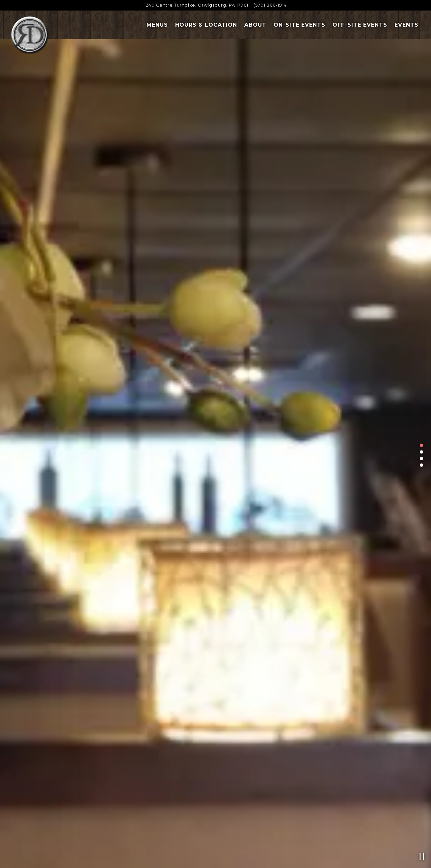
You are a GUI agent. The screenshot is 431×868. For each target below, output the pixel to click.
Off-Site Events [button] (360, 25)
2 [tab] (421, 452)
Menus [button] (157, 25)
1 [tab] (421, 445)
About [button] (255, 25)
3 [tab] (421, 458)
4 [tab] (421, 465)
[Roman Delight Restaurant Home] (30, 36)
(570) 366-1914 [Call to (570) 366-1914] (270, 5)
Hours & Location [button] (206, 25)
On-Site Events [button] (299, 25)
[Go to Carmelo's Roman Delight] (196, 5)
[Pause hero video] (422, 857)
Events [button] (406, 25)
